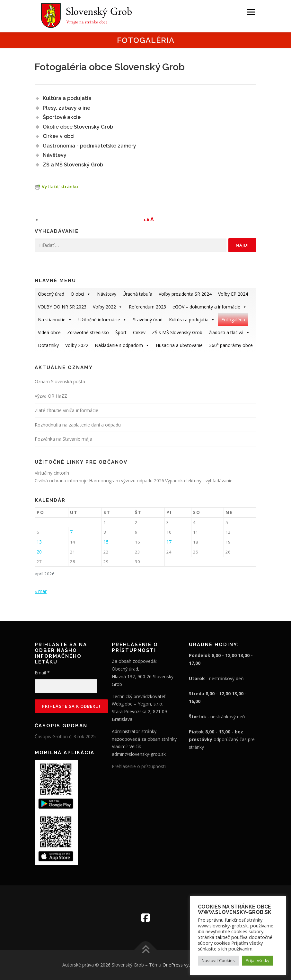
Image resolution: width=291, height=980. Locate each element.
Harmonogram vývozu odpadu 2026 (127, 481)
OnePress (173, 965)
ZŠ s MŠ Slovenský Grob (177, 332)
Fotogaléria (233, 320)
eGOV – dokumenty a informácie (210, 307)
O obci (81, 294)
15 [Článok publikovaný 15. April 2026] (106, 542)
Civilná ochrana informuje (62, 481)
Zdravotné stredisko (88, 332)
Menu (251, 12)
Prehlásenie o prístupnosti (139, 766)
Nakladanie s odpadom (122, 345)
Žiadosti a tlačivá (229, 332)
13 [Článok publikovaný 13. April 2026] (39, 542)
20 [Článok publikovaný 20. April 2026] (39, 552)
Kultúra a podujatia (192, 320)
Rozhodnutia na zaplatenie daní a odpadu (78, 425)
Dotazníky (48, 345)
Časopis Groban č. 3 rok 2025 (65, 736)
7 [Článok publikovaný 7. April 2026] (71, 532)
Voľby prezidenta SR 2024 (185, 294)
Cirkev (139, 332)
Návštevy (107, 294)
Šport (121, 332)
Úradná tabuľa (137, 294)
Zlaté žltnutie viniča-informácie (66, 410)
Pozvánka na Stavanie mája (63, 439)
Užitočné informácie (102, 320)
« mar (41, 591)
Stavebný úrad (148, 320)
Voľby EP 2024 (233, 294)
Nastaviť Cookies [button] (218, 960)
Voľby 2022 (108, 307)
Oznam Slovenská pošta (60, 381)
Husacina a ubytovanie (179, 345)
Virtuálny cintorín (52, 473)
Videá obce (49, 332)
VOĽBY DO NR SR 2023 (62, 307)
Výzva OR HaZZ (51, 396)
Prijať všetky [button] (258, 960)
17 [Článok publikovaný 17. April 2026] (169, 542)
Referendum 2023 (147, 307)
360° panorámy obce (231, 345)
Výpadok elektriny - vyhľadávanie (199, 481)
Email (42, 673)
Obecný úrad (51, 294)
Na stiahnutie (55, 320)
